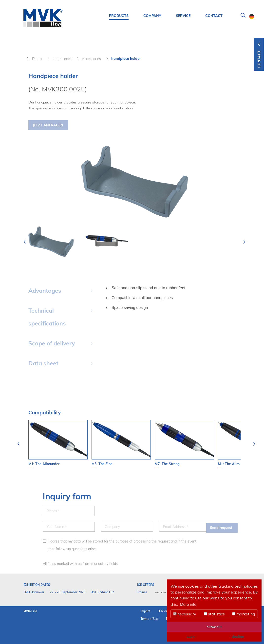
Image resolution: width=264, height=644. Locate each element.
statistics (214, 614)
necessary (185, 614)
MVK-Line (30, 611)
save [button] (190, 637)
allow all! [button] (214, 627)
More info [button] (188, 604)
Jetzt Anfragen (48, 125)
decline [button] (238, 637)
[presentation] (25, 242)
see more (160, 592)
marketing (244, 614)
